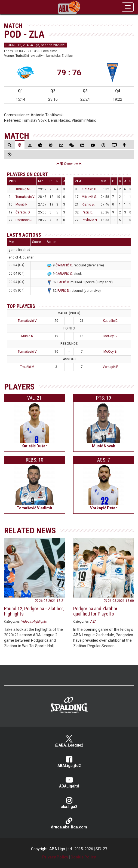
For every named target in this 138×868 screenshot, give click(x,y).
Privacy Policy (55, 857)
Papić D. (87, 212)
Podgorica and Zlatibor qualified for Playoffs (95, 611)
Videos (26, 622)
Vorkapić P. (111, 367)
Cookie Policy (83, 857)
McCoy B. (111, 336)
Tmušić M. (23, 189)
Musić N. (22, 204)
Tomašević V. (25, 197)
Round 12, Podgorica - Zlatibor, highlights (34, 611)
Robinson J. (24, 220)
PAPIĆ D (63, 282)
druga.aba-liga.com (69, 823)
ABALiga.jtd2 (69, 762)
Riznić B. (88, 204)
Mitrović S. (89, 197)
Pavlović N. (90, 220)
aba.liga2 (69, 803)
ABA (93, 622)
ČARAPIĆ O (64, 265)
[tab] (10, 145)
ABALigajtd (69, 782)
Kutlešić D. (89, 189)
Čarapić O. (23, 212)
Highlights (40, 622)
